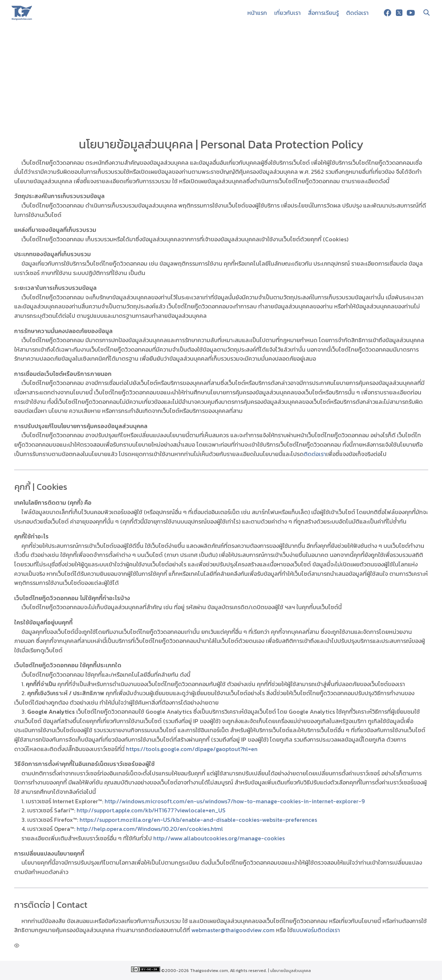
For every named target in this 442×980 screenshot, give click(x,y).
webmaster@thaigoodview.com (233, 930)
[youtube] (411, 13)
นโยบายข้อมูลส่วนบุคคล (291, 971)
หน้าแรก (257, 13)
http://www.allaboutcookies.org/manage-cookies (219, 838)
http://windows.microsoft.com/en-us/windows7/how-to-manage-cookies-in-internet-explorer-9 (235, 801)
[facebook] (388, 13)
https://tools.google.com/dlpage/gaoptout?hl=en (192, 749)
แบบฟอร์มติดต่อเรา (316, 930)
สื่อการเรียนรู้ (323, 13)
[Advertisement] (221, 80)
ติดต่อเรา (357, 13)
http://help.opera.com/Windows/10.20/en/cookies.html (150, 829)
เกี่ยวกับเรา (287, 13)
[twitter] (399, 13)
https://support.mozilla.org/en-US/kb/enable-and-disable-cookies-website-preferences (198, 820)
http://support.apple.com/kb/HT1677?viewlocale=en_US (151, 810)
